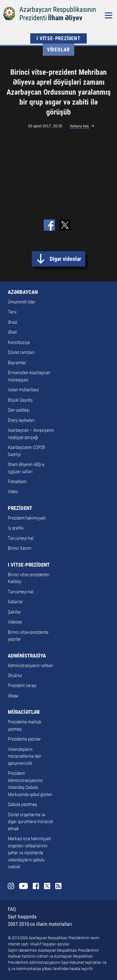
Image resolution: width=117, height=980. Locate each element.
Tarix (12, 312)
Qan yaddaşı (19, 410)
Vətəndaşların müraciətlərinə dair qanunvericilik (25, 756)
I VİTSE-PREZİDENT (58, 38)
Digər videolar (65, 259)
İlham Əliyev (65, 18)
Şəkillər (15, 612)
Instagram (11, 886)
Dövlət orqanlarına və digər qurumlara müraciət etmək (30, 822)
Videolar (58, 50)
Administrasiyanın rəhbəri (31, 666)
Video (13, 492)
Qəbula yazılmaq (22, 804)
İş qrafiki (16, 528)
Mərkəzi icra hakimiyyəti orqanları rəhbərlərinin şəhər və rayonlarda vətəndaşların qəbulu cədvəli (29, 853)
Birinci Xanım (19, 548)
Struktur (15, 676)
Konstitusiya (19, 342)
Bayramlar (17, 363)
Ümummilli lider (22, 302)
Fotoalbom (17, 482)
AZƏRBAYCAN (23, 292)
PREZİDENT (20, 508)
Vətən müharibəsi (23, 390)
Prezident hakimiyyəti (27, 518)
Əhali (12, 332)
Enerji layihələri (21, 420)
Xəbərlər (15, 602)
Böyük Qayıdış (20, 400)
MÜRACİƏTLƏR (24, 712)
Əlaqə (13, 696)
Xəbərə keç (79, 126)
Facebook (36, 886)
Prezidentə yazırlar (24, 739)
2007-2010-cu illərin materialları (40, 924)
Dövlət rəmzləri (21, 352)
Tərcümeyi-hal (21, 538)
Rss (58, 886)
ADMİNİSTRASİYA (27, 656)
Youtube (23, 886)
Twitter (47, 886)
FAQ (12, 909)
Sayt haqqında (22, 917)
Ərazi (12, 322)
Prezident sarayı (22, 686)
